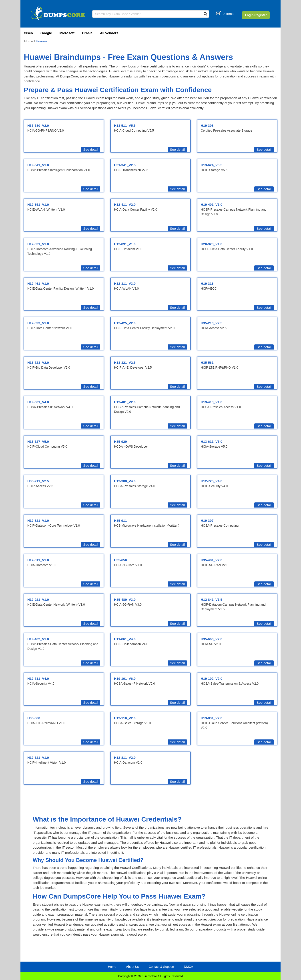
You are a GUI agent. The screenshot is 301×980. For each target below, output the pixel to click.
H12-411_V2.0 (125, 204)
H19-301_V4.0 (38, 402)
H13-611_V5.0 (212, 442)
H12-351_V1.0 (38, 204)
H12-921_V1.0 (38, 600)
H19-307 (207, 521)
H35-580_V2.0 (38, 125)
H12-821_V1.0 (38, 521)
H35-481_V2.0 (212, 560)
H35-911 (120, 521)
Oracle (87, 33)
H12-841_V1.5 (212, 600)
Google (46, 33)
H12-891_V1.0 (125, 244)
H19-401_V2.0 (125, 402)
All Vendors (109, 33)
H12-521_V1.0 (38, 758)
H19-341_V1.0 (38, 165)
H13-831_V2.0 (212, 718)
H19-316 (207, 284)
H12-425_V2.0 (125, 323)
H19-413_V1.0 (212, 402)
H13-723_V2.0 (38, 363)
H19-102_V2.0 (212, 679)
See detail (91, 149)
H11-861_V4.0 (125, 639)
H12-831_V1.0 (38, 244)
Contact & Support (161, 967)
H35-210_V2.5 (212, 323)
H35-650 (120, 560)
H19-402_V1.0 (38, 639)
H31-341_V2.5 (125, 165)
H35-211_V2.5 (38, 481)
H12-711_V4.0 (38, 679)
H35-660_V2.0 (212, 639)
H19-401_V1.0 (212, 204)
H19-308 (207, 125)
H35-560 (34, 718)
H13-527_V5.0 (38, 442)
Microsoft (67, 33)
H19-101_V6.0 (125, 679)
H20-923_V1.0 (212, 244)
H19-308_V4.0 (125, 481)
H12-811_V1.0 (38, 560)
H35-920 (120, 442)
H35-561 (207, 363)
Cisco (28, 33)
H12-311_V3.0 (125, 284)
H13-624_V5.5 (212, 165)
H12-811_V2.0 (125, 758)
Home (29, 41)
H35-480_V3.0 (125, 600)
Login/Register (256, 15)
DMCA (188, 967)
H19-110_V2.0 (125, 718)
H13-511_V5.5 (125, 125)
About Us (132, 967)
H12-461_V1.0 (38, 284)
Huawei (41, 41)
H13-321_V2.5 (125, 363)
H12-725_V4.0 (212, 481)
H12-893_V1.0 (38, 323)
